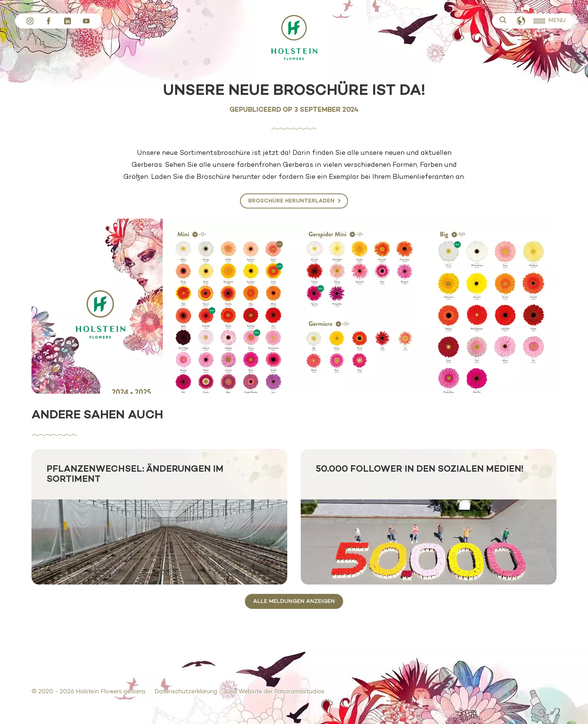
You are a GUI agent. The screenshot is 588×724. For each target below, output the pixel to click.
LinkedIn (67, 21)
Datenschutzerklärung (186, 692)
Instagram (30, 21)
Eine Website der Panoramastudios (275, 692)
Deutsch (521, 21)
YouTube (86, 21)
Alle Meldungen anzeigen (294, 601)
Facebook (49, 21)
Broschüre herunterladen (291, 201)
